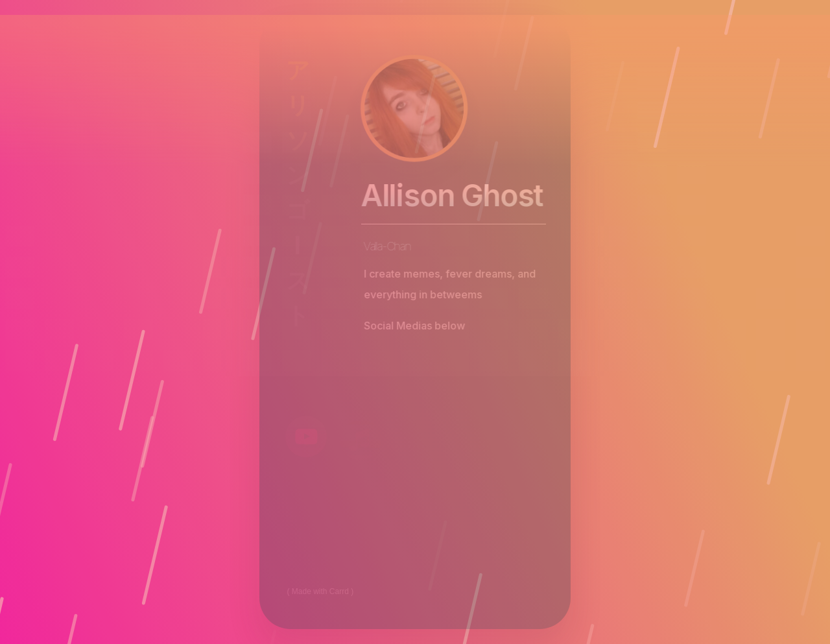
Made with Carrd (320, 591)
